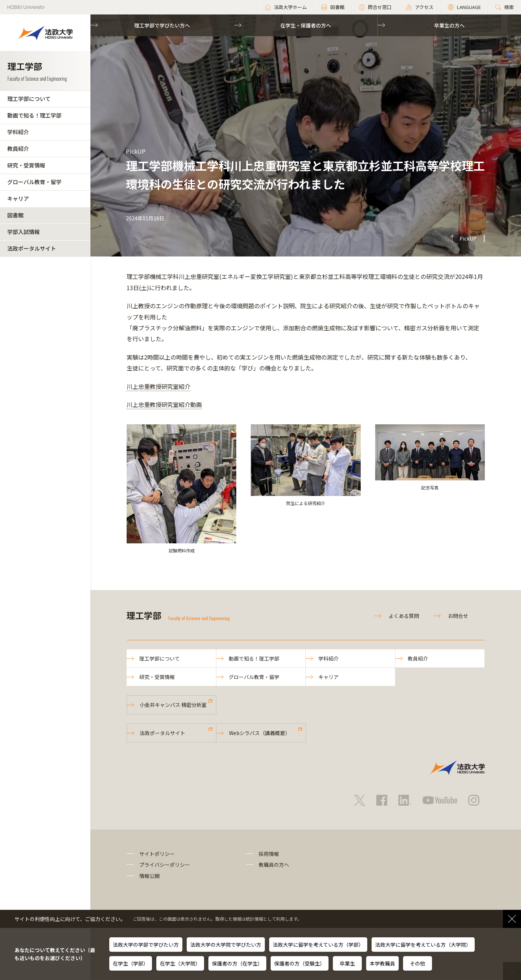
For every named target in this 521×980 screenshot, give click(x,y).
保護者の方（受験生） (300, 963)
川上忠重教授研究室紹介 (158, 386)
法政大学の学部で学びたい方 (146, 945)
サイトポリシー (157, 854)
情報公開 (149, 876)
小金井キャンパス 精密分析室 (173, 705)
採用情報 (269, 854)
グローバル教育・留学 (34, 182)
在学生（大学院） (180, 963)
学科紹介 (18, 132)
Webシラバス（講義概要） (260, 733)
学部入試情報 (24, 232)
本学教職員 (382, 963)
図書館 (15, 215)
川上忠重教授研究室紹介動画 (164, 404)
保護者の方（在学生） (237, 963)
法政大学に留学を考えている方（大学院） (423, 945)
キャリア (18, 198)
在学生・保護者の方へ (306, 25)
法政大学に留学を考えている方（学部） (318, 945)
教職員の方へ (274, 865)
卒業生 (347, 963)
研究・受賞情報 (26, 165)
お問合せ (458, 616)
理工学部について (29, 99)
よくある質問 (404, 616)
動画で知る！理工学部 (34, 115)
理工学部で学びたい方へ (162, 25)
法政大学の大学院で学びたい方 (226, 945)
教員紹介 (18, 149)
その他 (418, 963)
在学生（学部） (131, 963)
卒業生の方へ (449, 25)
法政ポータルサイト (32, 248)
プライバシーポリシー (165, 865)
